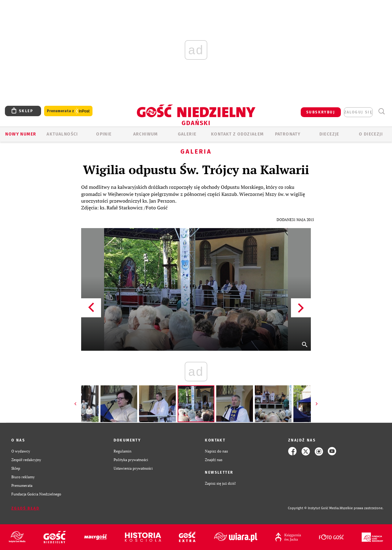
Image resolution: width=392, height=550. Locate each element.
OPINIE (104, 134)
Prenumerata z (68, 111)
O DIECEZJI (371, 134)
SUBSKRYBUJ (321, 112)
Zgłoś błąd (25, 508)
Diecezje (329, 134)
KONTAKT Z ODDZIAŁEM (237, 134)
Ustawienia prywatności (133, 468)
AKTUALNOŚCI (62, 134)
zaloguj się (358, 112)
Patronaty (288, 134)
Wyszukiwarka (381, 111)
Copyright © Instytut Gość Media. (314, 508)
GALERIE (187, 134)
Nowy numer (21, 134)
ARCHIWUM (146, 134)
